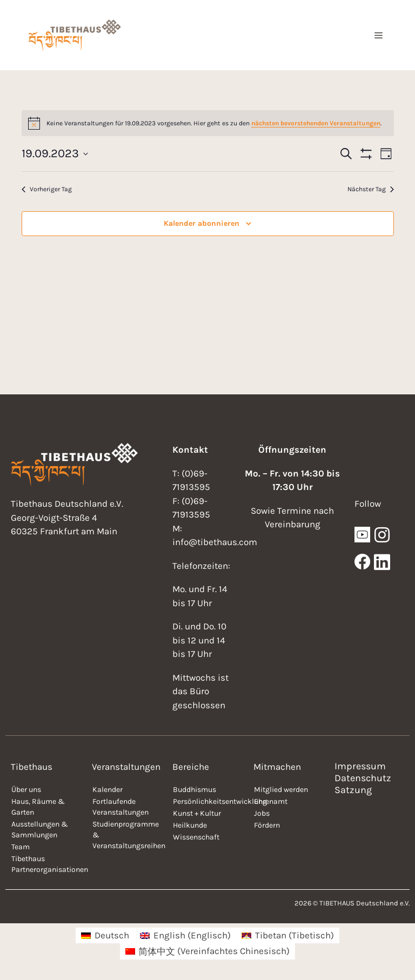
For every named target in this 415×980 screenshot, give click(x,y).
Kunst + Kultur (197, 813)
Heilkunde (190, 825)
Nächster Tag (371, 189)
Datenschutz (363, 778)
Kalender (108, 790)
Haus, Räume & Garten (38, 807)
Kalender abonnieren (202, 223)
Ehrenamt (271, 801)
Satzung (353, 790)
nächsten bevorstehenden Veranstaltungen (316, 123)
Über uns (26, 790)
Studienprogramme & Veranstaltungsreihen (127, 835)
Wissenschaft (196, 837)
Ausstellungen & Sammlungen (40, 830)
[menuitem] (105, 935)
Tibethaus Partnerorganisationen (46, 864)
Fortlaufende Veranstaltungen (121, 807)
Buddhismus (195, 790)
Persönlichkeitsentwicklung (208, 801)
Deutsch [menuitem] (112, 935)
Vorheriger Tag (47, 189)
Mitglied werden (281, 790)
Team (21, 847)
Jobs (262, 813)
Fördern (267, 825)
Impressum (360, 766)
